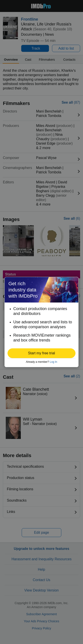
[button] (41, 353)
